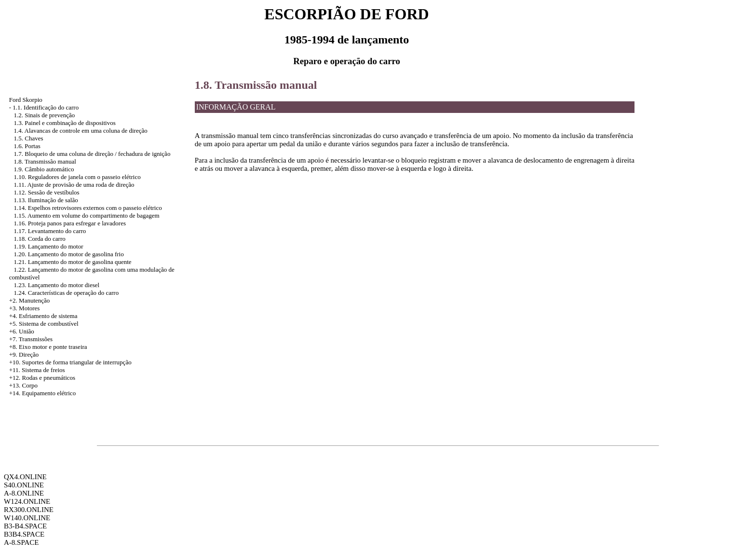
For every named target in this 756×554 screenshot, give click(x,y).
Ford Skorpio (26, 100)
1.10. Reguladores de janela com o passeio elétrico (77, 177)
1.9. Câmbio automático (44, 169)
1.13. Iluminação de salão (46, 200)
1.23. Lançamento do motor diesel (57, 285)
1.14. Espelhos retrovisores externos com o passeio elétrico (88, 208)
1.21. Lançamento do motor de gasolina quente (73, 262)
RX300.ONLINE (29, 510)
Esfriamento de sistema (48, 316)
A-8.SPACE (21, 542)
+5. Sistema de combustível (44, 324)
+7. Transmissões (31, 339)
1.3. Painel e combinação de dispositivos (65, 123)
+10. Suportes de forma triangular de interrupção (70, 362)
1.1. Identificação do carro (46, 107)
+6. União (22, 331)
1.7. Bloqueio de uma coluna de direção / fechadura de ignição (92, 154)
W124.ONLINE (27, 501)
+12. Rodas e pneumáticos (42, 378)
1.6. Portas (27, 146)
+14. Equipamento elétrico (42, 393)
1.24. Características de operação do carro (67, 293)
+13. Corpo (23, 385)
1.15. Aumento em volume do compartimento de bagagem (87, 215)
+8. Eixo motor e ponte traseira (48, 347)
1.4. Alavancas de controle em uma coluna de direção (81, 131)
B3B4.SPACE (24, 534)
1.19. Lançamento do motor (49, 246)
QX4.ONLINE (25, 477)
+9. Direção (24, 354)
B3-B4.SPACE (25, 526)
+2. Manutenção (30, 300)
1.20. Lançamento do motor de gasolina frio (69, 254)
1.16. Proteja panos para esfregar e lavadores (70, 223)
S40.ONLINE (24, 485)
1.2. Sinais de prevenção (45, 115)
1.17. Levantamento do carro (50, 231)
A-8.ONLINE (24, 493)
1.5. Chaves (29, 138)
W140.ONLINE (27, 518)
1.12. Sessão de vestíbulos (47, 192)
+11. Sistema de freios (37, 370)
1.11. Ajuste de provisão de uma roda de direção (74, 185)
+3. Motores (25, 308)
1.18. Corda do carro (40, 239)
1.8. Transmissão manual (45, 161)
